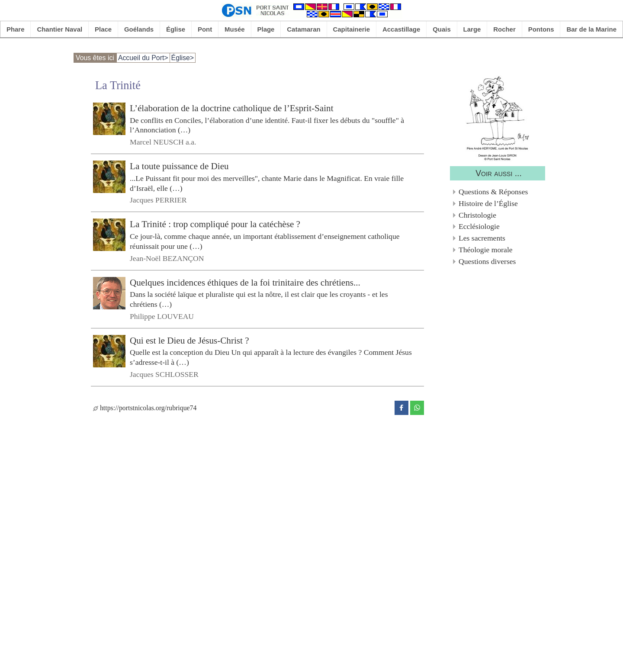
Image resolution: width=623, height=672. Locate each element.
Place (103, 29)
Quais (442, 29)
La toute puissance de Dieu (179, 166)
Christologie (477, 215)
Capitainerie (352, 29)
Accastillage (401, 29)
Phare (16, 29)
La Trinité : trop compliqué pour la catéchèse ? (215, 224)
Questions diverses (487, 261)
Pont (205, 29)
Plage (266, 29)
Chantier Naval (59, 29)
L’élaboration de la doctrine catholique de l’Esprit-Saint (232, 108)
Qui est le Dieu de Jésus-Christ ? (189, 341)
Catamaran (303, 29)
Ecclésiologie (479, 226)
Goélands (139, 29)
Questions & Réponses (493, 192)
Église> (183, 58)
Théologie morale (486, 250)
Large (472, 29)
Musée (235, 29)
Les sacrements (482, 238)
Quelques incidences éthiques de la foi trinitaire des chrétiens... (245, 282)
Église (176, 29)
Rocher (504, 29)
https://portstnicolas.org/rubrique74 (145, 408)
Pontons (541, 29)
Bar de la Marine (591, 29)
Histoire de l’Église (488, 203)
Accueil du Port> (143, 58)
